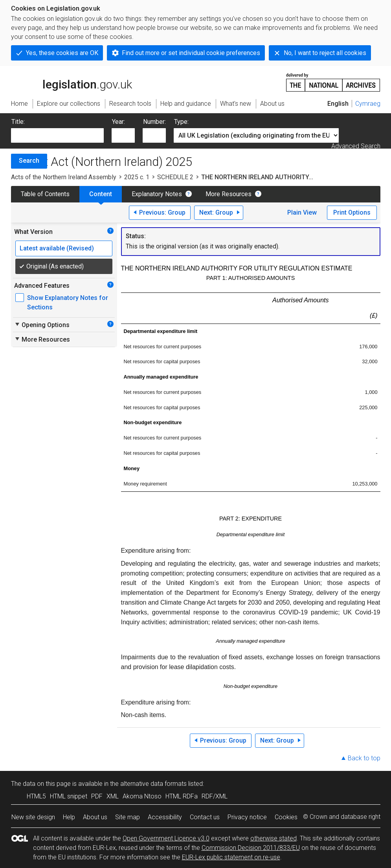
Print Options (352, 212)
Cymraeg (368, 104)
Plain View (302, 212)
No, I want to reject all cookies (325, 53)
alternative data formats (153, 784)
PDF (97, 796)
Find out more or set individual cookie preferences (191, 53)
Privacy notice (247, 817)
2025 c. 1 (137, 177)
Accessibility (165, 817)
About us (95, 817)
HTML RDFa (182, 796)
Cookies (286, 817)
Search (29, 161)
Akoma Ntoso (142, 796)
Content (101, 194)
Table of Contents (45, 194)
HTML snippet (69, 796)
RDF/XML (215, 796)
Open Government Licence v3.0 (166, 838)
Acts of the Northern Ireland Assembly (64, 177)
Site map (128, 817)
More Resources (229, 194)
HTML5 (36, 796)
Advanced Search (356, 146)
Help (69, 817)
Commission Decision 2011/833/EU (251, 848)
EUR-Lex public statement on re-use (231, 857)
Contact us (205, 817)
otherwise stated (274, 838)
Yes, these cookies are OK (62, 53)
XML (113, 796)
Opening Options (42, 325)
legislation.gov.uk (72, 82)
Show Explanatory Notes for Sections (68, 303)
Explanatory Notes (157, 194)
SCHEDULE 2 (175, 177)
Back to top (364, 758)
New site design (33, 817)
